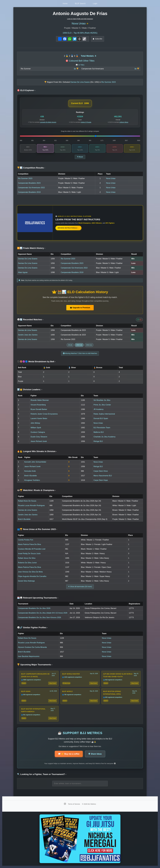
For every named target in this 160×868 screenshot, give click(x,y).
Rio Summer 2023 (25, 178)
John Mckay (35, 423)
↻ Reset (80, 157)
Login (95, 4)
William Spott (36, 428)
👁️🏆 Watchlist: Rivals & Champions (36, 490)
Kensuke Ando (30, 471)
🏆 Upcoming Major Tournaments (35, 665)
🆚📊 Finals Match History (31, 248)
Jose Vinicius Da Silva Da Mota (30, 572)
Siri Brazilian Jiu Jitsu (102, 400)
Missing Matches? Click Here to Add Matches (80, 353)
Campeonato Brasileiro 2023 (29, 183)
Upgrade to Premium (80, 308)
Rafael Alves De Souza (27, 501)
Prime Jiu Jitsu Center (102, 405)
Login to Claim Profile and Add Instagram (80, 19)
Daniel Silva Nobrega (26, 581)
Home (65, 4)
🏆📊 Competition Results (31, 168)
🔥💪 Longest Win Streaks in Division (37, 451)
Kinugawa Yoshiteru (32, 480)
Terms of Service (74, 804)
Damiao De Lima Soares (28, 259)
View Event (53, 683)
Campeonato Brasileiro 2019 (29, 192)
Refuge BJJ (98, 441)
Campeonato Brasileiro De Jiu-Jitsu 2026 (34, 608)
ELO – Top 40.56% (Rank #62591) (80, 33)
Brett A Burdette (31, 476)
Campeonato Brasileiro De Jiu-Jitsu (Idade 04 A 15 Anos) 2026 (43, 613)
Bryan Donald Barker (39, 409)
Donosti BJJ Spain (101, 418)
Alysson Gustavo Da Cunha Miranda (32, 647)
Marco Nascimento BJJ (103, 476)
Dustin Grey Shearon (39, 437)
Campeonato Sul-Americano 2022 (31, 188)
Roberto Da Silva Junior (27, 563)
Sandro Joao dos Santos (28, 335)
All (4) (70, 345)
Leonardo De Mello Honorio (48, 122)
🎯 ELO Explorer (26, 90)
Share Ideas (95, 754)
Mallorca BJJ (99, 432)
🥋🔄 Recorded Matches (30, 320)
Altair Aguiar (23, 272)
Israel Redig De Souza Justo (29, 554)
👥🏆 (37, 529)
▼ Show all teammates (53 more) (80, 587)
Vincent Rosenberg (38, 405)
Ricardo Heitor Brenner (40, 400)
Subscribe (97, 39)
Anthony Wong (124, 122)
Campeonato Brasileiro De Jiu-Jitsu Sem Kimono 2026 (39, 617)
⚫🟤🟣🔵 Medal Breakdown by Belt (36, 362)
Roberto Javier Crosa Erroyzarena (44, 414)
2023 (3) (79, 345)
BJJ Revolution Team (102, 428)
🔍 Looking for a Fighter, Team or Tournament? (42, 774)
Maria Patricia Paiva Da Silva (29, 544)
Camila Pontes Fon (26, 540)
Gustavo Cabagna (38, 432)
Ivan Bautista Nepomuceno (29, 656)
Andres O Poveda (86, 122)
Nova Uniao (79, 23)
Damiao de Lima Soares (28, 330)
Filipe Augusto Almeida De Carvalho (32, 576)
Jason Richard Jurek (39, 441)
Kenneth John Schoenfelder (35, 462)
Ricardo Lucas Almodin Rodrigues (31, 505)
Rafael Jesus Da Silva (27, 558)
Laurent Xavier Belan (39, 418)
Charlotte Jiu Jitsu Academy (104, 437)
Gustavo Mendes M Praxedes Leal (32, 549)
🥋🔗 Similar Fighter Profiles (32, 627)
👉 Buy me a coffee (69, 754)
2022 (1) (89, 345)
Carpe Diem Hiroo (101, 471)
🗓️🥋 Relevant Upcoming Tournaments (38, 598)
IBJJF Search (80, 4)
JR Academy (99, 409)
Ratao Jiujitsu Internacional (104, 414)
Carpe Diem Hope (101, 480)
